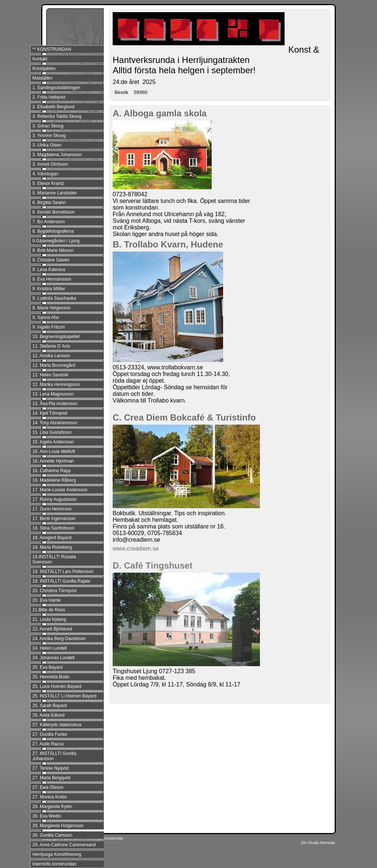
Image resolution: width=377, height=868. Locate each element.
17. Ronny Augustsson (54, 499)
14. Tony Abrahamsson (55, 423)
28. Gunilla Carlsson (52, 835)
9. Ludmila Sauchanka (54, 298)
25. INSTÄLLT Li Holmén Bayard (64, 696)
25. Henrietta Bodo (51, 677)
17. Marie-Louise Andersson (60, 490)
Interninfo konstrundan (54, 864)
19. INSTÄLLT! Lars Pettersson (63, 572)
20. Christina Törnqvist (54, 591)
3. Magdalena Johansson (57, 155)
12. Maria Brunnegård (54, 365)
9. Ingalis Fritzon (49, 327)
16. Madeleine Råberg (54, 480)
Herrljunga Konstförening (57, 854)
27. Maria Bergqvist (51, 778)
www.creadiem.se (136, 549)
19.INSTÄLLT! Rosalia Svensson (54, 559)
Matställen (43, 78)
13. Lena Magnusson (53, 394)
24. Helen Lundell (50, 648)
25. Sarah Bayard (50, 706)
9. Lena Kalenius (49, 270)
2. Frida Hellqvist (49, 97)
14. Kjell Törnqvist (50, 413)
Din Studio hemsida (318, 843)
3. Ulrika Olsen (47, 145)
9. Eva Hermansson (52, 279)
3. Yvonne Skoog (49, 136)
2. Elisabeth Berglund (53, 107)
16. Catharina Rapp (52, 471)
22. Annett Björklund (52, 629)
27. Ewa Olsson (48, 787)
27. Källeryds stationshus (57, 725)
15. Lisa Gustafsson (52, 432)
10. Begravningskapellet (56, 337)
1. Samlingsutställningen (56, 88)
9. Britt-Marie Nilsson (53, 250)
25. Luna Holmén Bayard (57, 686)
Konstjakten (44, 68)
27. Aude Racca (48, 744)
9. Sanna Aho (46, 317)
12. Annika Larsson (51, 356)
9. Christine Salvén (51, 260)
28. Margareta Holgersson (58, 826)
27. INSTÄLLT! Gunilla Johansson (54, 756)
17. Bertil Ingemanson (54, 519)
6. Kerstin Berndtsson (54, 212)
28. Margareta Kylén (52, 806)
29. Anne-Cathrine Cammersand (64, 845)
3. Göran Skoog (48, 126)
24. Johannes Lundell (53, 658)
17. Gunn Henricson (52, 509)
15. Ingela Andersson (53, 442)
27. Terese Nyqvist (51, 768)
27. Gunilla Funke (50, 734)
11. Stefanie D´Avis (51, 346)
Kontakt (40, 59)
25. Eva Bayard (47, 667)
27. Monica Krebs (50, 797)
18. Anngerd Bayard (52, 538)
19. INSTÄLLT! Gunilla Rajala (61, 581)
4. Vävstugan (45, 174)
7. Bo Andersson (49, 222)
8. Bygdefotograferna (53, 231)
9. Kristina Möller (49, 289)
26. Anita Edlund (48, 715)
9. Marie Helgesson (51, 308)
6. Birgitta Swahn (49, 203)
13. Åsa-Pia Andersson (55, 404)
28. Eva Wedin (47, 816)
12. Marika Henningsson (56, 384)
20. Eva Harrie (47, 600)
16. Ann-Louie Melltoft (54, 451)
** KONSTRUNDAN (52, 49)
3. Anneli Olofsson (50, 164)
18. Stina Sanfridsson (53, 528)
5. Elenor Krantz (48, 183)
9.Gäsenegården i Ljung (56, 241)
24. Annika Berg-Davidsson (59, 639)
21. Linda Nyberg (49, 619)
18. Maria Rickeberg (52, 547)
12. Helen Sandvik (50, 375)
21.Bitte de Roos (49, 610)
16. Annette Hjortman (53, 461)
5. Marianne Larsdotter (55, 193)
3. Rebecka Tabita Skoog (57, 116)
